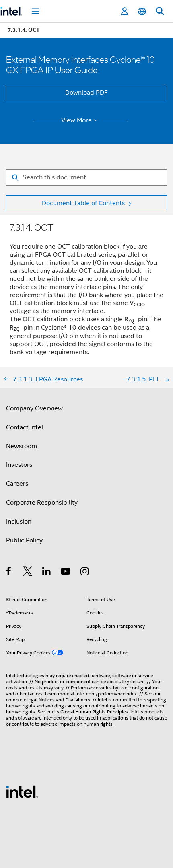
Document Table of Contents (83, 203)
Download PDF (86, 93)
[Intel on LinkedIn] (47, 573)
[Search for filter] (86, 177)
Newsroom (22, 446)
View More (81, 120)
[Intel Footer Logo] (22, 791)
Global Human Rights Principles (94, 712)
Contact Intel (25, 427)
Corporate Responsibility (42, 503)
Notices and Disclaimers (64, 700)
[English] (142, 11)
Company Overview (34, 408)
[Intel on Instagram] (85, 573)
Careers (17, 484)
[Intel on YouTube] (66, 573)
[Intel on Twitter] (28, 573)
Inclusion (19, 522)
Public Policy (24, 540)
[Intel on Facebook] (9, 573)
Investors (19, 465)
